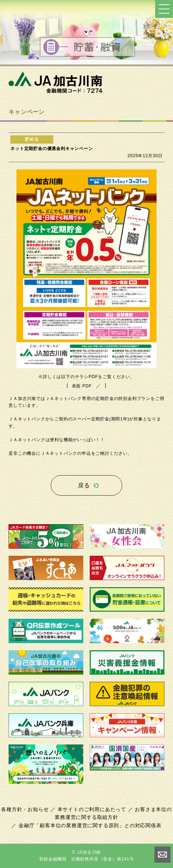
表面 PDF (82, 386)
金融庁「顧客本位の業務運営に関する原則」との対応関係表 (90, 825)
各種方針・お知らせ (25, 809)
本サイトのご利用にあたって (92, 809)
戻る (84, 485)
